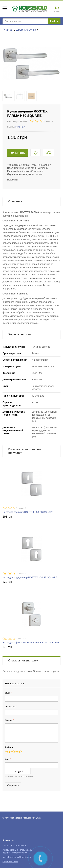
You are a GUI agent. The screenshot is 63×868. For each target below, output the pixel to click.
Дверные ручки (26, 30)
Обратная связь (10, 861)
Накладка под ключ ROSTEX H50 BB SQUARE (28, 512)
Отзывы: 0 (48, 121)
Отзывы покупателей (23, 661)
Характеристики (20, 334)
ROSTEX (20, 127)
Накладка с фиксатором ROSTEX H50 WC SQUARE (31, 643)
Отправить (13, 785)
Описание (15, 201)
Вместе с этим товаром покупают (25, 451)
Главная (8, 30)
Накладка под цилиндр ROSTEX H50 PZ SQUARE (30, 577)
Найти (54, 21)
